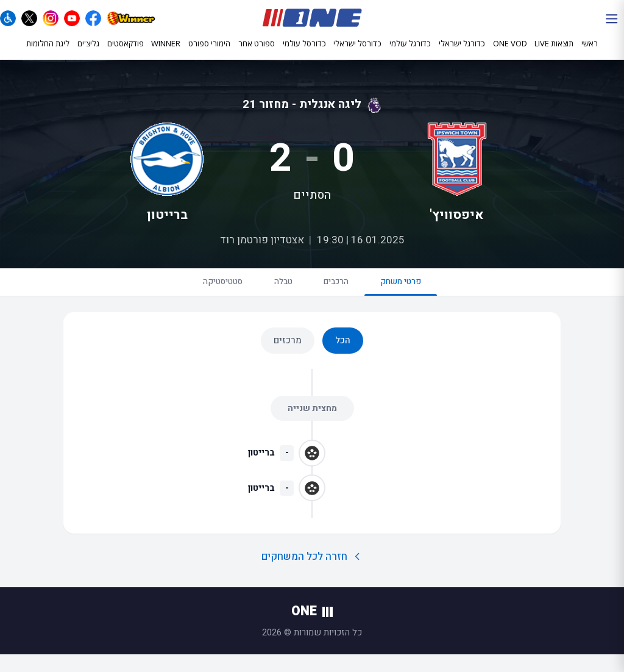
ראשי (590, 53)
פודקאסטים (126, 53)
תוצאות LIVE (554, 53)
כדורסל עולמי (304, 54)
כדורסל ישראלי (357, 54)
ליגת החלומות (48, 53)
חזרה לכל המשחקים (312, 574)
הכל (343, 357)
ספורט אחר (257, 53)
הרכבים (343, 296)
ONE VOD (510, 53)
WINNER (166, 53)
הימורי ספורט (209, 53)
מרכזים (288, 357)
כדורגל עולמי (410, 54)
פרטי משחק (422, 301)
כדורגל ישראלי (462, 54)
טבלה (277, 296)
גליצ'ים (88, 53)
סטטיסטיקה (203, 296)
